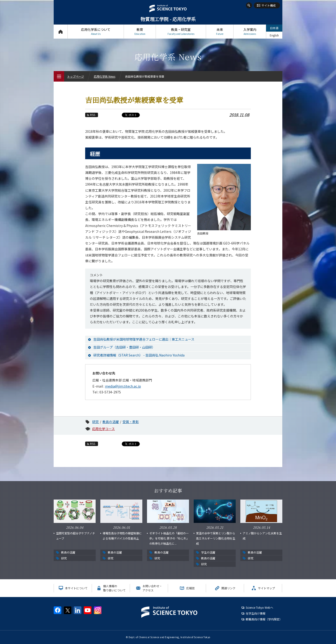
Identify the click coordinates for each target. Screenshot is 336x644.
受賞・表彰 (131, 422)
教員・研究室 (181, 31)
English (274, 35)
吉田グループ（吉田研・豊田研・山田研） (124, 347)
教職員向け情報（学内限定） (264, 619)
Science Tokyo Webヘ (259, 607)
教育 (140, 31)
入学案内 (250, 31)
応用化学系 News (105, 76)
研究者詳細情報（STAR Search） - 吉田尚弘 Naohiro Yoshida (139, 355)
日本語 (274, 28)
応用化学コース (103, 429)
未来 (220, 31)
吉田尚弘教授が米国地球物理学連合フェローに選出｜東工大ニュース (144, 339)
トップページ (61, 31)
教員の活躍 (111, 422)
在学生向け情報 (255, 613)
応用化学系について (96, 31)
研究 (95, 422)
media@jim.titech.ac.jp (123, 386)
